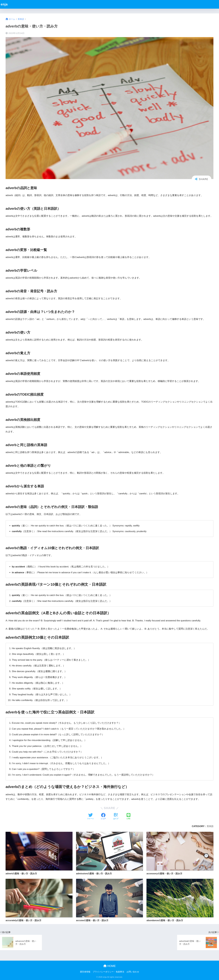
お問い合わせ (133, 972)
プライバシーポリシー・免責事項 (108, 972)
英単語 (210, 826)
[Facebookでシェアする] (103, 817)
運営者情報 (85, 972)
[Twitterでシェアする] (91, 817)
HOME (110, 966)
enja (4, 4)
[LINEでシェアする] (128, 817)
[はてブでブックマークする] (116, 817)
